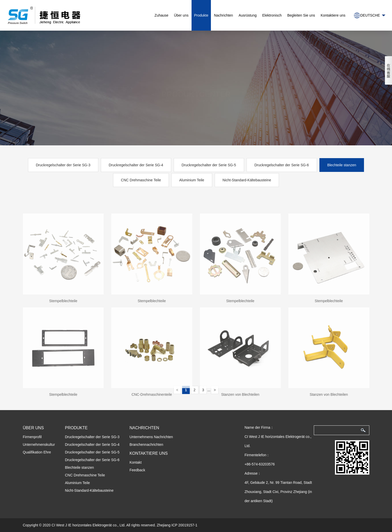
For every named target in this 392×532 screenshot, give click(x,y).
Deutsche (370, 15)
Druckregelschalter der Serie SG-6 (282, 165)
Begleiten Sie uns (301, 15)
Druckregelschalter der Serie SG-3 (63, 165)
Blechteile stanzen (342, 165)
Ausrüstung (248, 15)
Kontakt (135, 462)
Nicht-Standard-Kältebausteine (247, 180)
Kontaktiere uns (333, 15)
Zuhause (161, 15)
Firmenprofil (32, 437)
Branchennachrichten (146, 445)
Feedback (137, 470)
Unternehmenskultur (39, 445)
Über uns (181, 15)
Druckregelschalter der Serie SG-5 (209, 165)
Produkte (201, 15)
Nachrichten (224, 15)
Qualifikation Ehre (37, 452)
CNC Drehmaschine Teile (141, 180)
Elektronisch (272, 15)
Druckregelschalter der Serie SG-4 (136, 165)
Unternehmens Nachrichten (151, 437)
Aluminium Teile (192, 180)
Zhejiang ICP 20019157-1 (177, 525)
